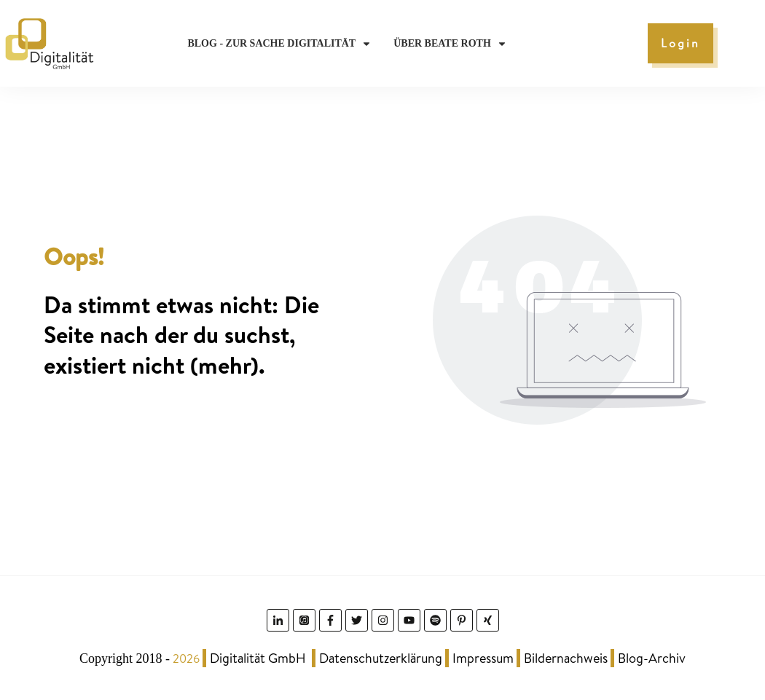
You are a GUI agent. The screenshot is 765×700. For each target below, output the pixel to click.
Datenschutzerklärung (381, 658)
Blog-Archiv (652, 658)
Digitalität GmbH (258, 658)
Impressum (483, 658)
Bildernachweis (566, 658)
